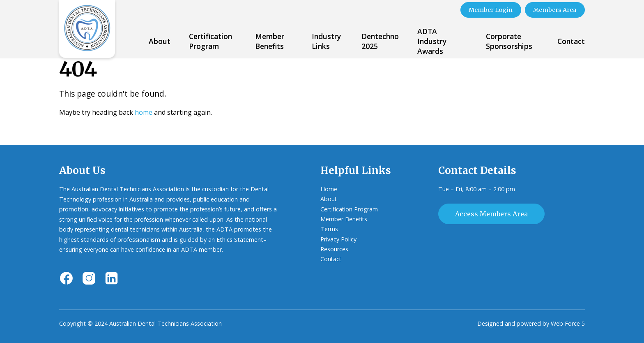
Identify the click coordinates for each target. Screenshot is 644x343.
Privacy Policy (338, 239)
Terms (329, 229)
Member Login (489, 10)
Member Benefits (270, 41)
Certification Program (210, 41)
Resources (334, 249)
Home (329, 189)
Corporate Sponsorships (509, 41)
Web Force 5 (568, 323)
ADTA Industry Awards (432, 41)
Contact (571, 41)
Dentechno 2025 (380, 41)
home (144, 112)
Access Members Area (491, 213)
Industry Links (326, 41)
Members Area (554, 10)
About (160, 41)
